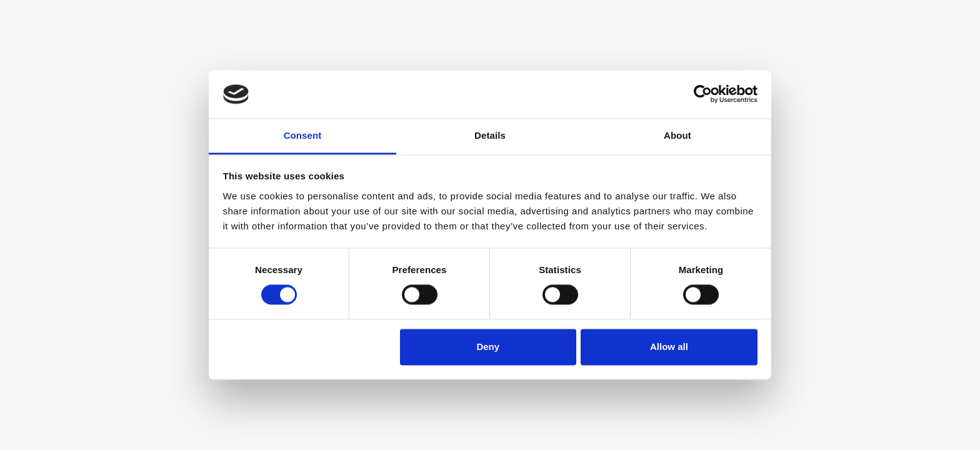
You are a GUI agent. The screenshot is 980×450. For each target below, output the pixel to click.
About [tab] (677, 135)
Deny (488, 347)
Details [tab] (490, 135)
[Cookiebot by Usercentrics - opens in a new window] (703, 94)
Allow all (669, 347)
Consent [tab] (303, 135)
